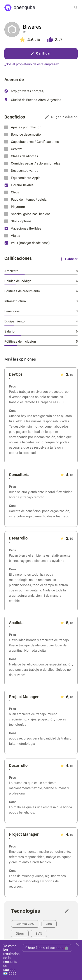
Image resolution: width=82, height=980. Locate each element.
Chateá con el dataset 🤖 (47, 948)
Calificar (41, 53)
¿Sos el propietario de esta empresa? (31, 64)
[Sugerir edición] (68, 911)
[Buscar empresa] (76, 7)
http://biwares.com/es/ (24, 91)
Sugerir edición (61, 117)
